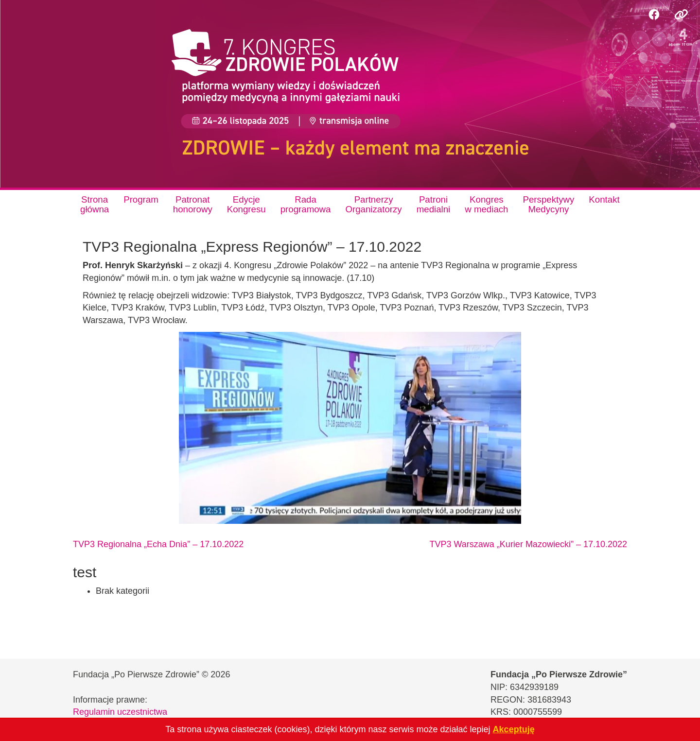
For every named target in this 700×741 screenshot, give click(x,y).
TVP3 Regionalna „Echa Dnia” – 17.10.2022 (158, 544)
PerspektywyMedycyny (549, 204)
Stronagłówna (95, 204)
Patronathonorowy (193, 204)
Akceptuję (514, 729)
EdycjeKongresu (246, 204)
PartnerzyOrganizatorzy (373, 204)
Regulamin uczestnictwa (120, 712)
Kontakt (604, 199)
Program (141, 199)
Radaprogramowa (306, 204)
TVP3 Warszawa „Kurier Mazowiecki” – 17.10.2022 (529, 544)
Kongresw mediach (486, 204)
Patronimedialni (434, 204)
